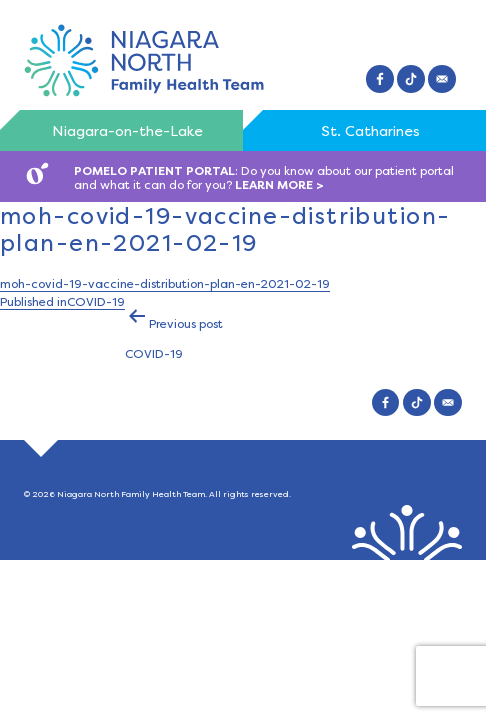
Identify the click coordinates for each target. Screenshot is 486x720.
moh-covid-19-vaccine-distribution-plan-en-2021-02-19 (165, 284)
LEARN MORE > (279, 185)
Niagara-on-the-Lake (127, 131)
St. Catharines (370, 131)
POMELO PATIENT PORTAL (154, 171)
